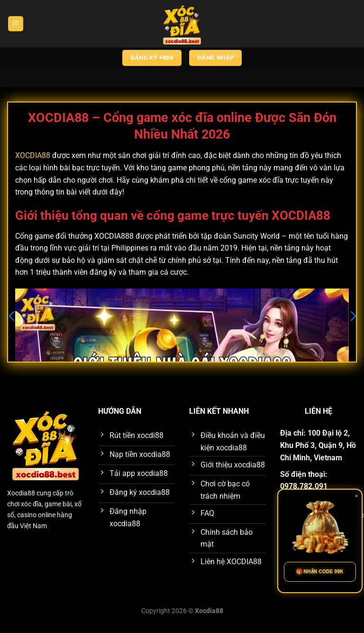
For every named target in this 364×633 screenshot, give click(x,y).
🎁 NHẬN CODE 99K (320, 572)
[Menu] (16, 24)
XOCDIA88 (33, 155)
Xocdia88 (21, 493)
